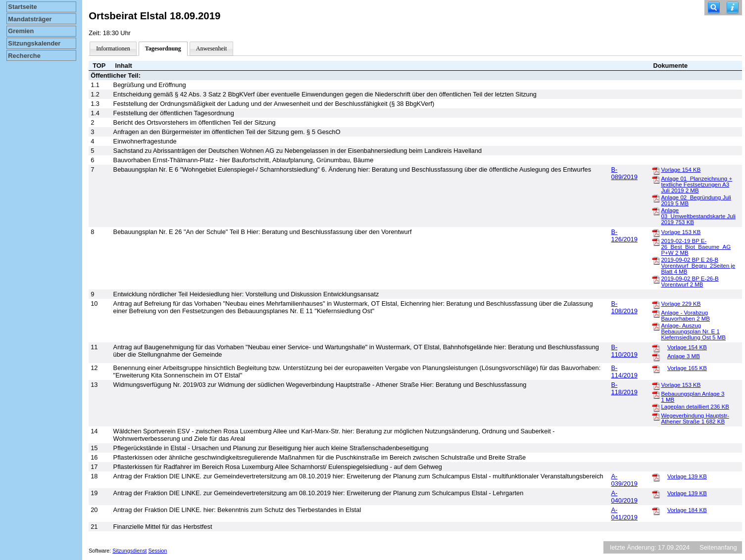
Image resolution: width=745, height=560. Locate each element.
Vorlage (681, 170)
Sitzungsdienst (129, 551)
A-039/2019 (624, 480)
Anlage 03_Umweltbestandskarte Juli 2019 (698, 216)
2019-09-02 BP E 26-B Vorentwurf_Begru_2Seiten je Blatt (698, 266)
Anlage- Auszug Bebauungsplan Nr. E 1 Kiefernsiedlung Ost (693, 331)
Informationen (113, 48)
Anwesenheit (212, 48)
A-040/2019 (624, 497)
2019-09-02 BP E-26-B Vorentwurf (690, 281)
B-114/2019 (624, 372)
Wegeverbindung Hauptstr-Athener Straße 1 (695, 419)
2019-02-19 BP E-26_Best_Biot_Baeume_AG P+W (696, 247)
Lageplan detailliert (695, 407)
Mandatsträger (30, 19)
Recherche (24, 56)
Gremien (21, 31)
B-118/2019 (624, 388)
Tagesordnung (163, 48)
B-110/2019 (624, 351)
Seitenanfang (718, 547)
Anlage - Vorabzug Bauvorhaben (685, 316)
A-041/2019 (624, 513)
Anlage (684, 356)
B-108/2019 (624, 307)
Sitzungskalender (34, 43)
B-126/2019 (624, 235)
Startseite (22, 7)
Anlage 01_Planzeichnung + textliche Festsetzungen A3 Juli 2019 (696, 185)
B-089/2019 (624, 173)
